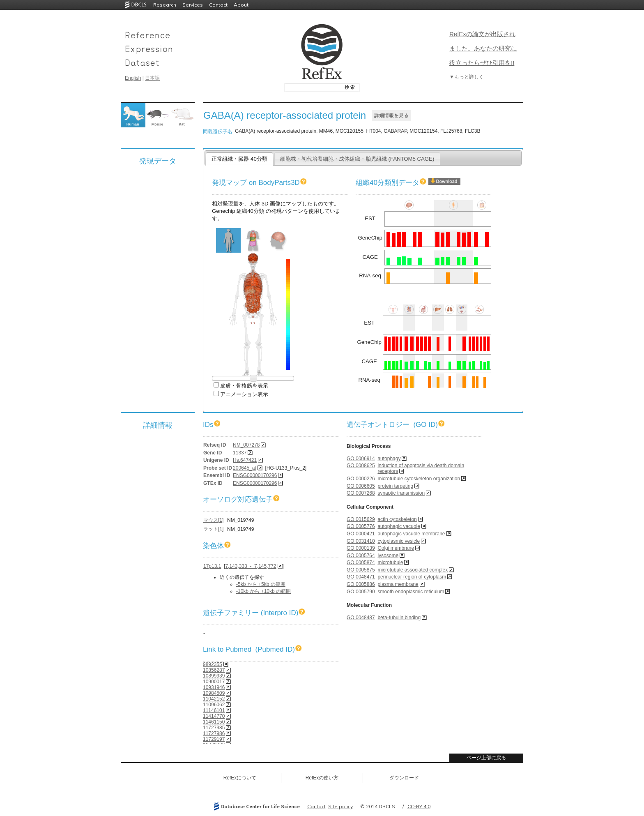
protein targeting (395, 486)
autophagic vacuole (399, 526)
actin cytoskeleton (397, 519)
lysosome (388, 556)
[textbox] (313, 87)
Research (165, 5)
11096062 (214, 705)
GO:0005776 (361, 526)
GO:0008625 (361, 466)
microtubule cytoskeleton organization (419, 479)
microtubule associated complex (413, 570)
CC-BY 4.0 (419, 806)
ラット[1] (213, 529)
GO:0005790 (361, 592)
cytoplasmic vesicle (399, 541)
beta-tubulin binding (399, 618)
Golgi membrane (396, 548)
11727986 (214, 733)
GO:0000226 (361, 479)
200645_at (245, 468)
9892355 (213, 664)
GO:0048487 (361, 618)
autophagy (389, 459)
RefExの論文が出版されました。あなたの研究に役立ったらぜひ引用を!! (483, 48)
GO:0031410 (361, 541)
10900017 (214, 682)
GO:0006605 (361, 486)
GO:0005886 (361, 584)
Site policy (340, 806)
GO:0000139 (361, 548)
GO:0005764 (361, 556)
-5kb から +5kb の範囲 (261, 584)
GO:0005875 (361, 570)
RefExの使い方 (322, 778)
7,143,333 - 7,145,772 (251, 566)
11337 (240, 453)
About (241, 5)
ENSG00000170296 (255, 475)
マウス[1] (213, 520)
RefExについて (240, 778)
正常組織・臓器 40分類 (239, 159)
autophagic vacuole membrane (411, 534)
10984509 (214, 693)
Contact (218, 5)
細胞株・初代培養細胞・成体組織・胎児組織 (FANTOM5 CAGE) (357, 159)
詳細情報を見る (391, 115)
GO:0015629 (361, 519)
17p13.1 (212, 566)
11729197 (214, 739)
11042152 (214, 699)
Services (193, 5)
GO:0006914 (361, 459)
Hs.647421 (245, 460)
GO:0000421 (361, 534)
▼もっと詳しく (467, 77)
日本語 (152, 78)
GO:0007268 (361, 493)
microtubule (390, 562)
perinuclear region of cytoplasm (412, 577)
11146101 (214, 710)
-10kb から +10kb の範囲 (263, 591)
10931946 (214, 687)
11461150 (214, 722)
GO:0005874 (361, 562)
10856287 (214, 670)
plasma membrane (398, 584)
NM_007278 (246, 445)
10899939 (214, 676)
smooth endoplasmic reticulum (411, 592)
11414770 (214, 716)
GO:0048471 (361, 577)
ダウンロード (404, 778)
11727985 (214, 728)
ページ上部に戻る (486, 758)
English (133, 78)
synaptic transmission (401, 493)
